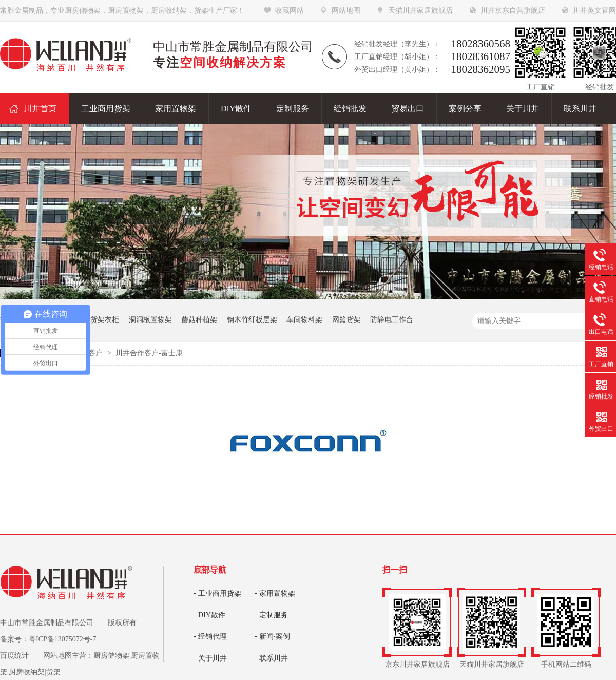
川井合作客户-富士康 (149, 353)
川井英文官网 (594, 11)
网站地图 (346, 11)
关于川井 (213, 658)
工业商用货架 (220, 593)
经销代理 (213, 637)
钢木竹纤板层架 (252, 320)
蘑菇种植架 (199, 320)
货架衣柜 (105, 320)
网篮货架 (346, 320)
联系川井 (274, 658)
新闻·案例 (275, 637)
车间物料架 (304, 320)
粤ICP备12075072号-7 (62, 639)
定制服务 (274, 615)
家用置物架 (277, 593)
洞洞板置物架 (150, 320)
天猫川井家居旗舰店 (420, 11)
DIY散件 (212, 615)
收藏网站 (290, 11)
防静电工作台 (392, 320)
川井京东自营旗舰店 (513, 11)
